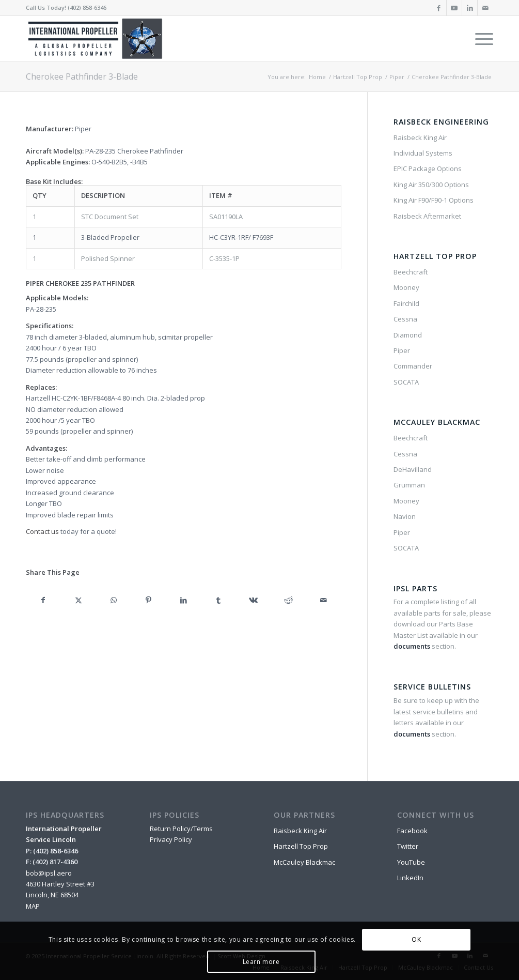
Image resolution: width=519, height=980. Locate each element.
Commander (413, 366)
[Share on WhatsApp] (114, 600)
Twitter (408, 846)
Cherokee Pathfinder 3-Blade (82, 76)
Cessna (405, 319)
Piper (402, 350)
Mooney (406, 287)
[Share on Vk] (254, 600)
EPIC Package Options (428, 169)
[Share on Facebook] (43, 600)
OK (416, 939)
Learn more (261, 962)
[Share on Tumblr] (218, 600)
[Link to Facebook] (439, 8)
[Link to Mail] (485, 8)
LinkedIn (410, 878)
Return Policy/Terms (181, 829)
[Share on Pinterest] (149, 600)
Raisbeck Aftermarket (427, 216)
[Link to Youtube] (454, 8)
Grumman (409, 485)
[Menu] (481, 39)
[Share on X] (78, 600)
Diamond (408, 335)
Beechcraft (411, 272)
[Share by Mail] (324, 600)
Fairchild (406, 303)
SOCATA (406, 382)
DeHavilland (413, 469)
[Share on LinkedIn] (183, 600)
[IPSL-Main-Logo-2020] (97, 39)
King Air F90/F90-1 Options (434, 200)
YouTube (411, 862)
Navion (405, 516)
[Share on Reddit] (289, 600)
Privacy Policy (171, 839)
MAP (33, 906)
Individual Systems (423, 153)
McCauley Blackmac (304, 862)
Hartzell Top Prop (301, 846)
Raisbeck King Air (420, 137)
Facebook (412, 831)
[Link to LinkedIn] (470, 8)
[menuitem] (481, 39)
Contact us (42, 531)
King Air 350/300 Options (431, 185)
